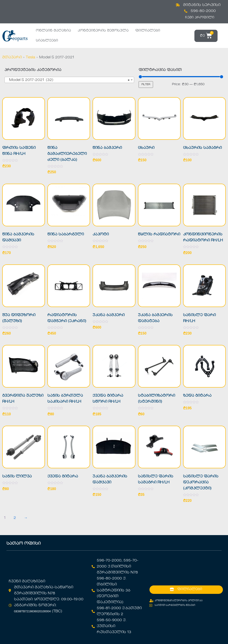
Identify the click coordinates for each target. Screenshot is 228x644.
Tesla (30, 57)
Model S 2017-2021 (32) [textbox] (68, 80)
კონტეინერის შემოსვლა (103, 31)
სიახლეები (47, 41)
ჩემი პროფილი (200, 18)
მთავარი (12, 57)
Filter (146, 85)
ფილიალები (148, 31)
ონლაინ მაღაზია (53, 31)
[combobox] (69, 80)
